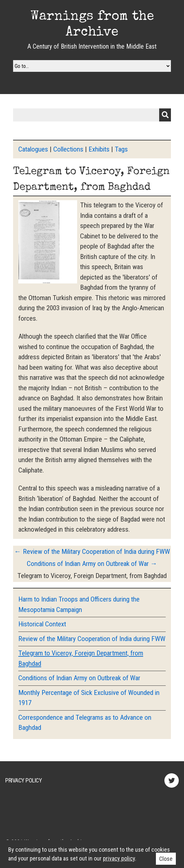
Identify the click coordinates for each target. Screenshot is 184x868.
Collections (68, 149)
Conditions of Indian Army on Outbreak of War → (92, 564)
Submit (165, 115)
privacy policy (119, 858)
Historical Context (42, 624)
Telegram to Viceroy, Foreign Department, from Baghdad (81, 658)
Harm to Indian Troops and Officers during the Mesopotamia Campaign (79, 604)
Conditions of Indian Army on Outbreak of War (79, 678)
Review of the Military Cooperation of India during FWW (92, 639)
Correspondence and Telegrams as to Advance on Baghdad (85, 723)
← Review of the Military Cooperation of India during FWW (92, 552)
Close (166, 859)
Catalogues (33, 149)
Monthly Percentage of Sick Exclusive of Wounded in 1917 (89, 698)
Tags (121, 149)
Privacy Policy (24, 780)
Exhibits (99, 149)
